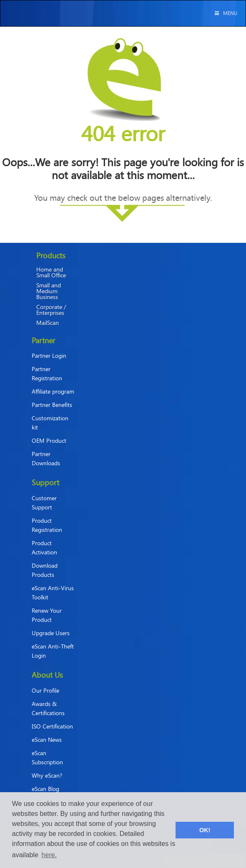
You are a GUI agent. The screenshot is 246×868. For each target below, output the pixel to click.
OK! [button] (205, 830)
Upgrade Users (51, 633)
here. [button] (49, 855)
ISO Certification (52, 726)
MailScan (48, 323)
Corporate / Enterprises (51, 310)
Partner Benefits (52, 405)
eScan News (47, 740)
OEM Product (49, 440)
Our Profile (45, 690)
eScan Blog (45, 789)
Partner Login (49, 355)
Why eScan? (47, 775)
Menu (225, 13)
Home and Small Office (51, 272)
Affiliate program (53, 391)
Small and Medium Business (49, 291)
